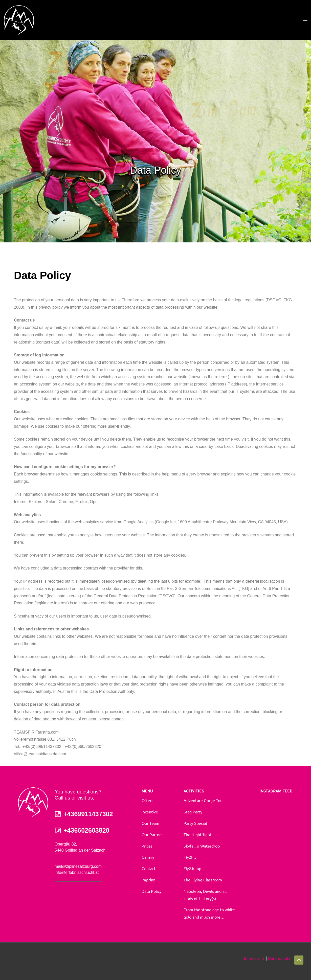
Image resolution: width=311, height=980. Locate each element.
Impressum (254, 958)
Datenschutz (279, 958)
